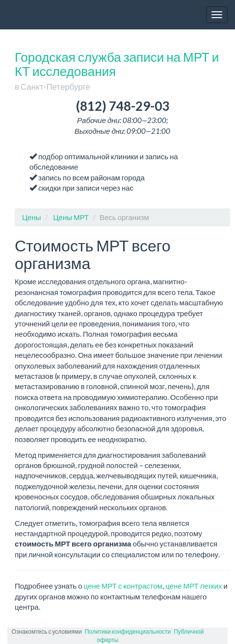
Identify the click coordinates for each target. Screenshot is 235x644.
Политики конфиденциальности (128, 632)
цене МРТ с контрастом (123, 586)
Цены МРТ (71, 217)
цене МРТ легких (194, 586)
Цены (32, 217)
